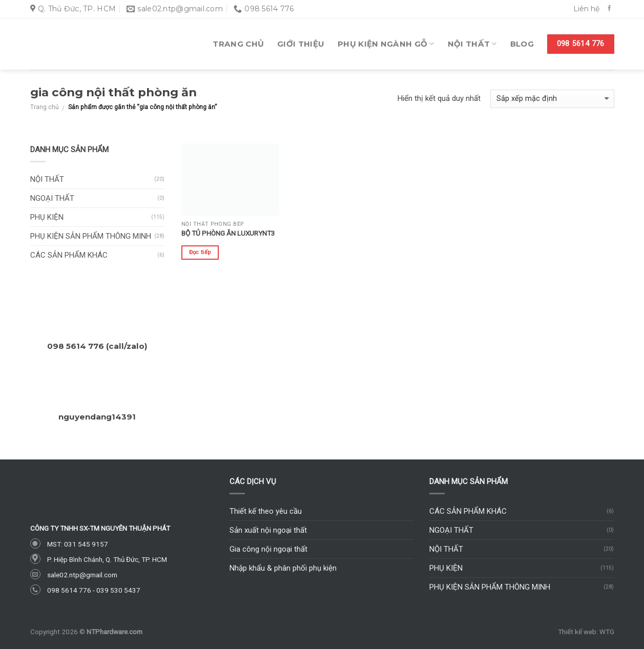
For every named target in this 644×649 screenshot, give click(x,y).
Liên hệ (586, 9)
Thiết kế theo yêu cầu (266, 511)
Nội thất (472, 44)
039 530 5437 (118, 590)
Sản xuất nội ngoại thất (268, 530)
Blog (522, 44)
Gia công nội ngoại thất (268, 549)
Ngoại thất (52, 198)
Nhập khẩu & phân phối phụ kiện (283, 568)
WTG (607, 632)
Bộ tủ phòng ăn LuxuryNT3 (228, 233)
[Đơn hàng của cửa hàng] (552, 99)
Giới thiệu (301, 44)
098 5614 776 (69, 590)
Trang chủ (238, 44)
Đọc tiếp (200, 252)
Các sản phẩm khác (69, 255)
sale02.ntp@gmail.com (82, 575)
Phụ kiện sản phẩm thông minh (91, 236)
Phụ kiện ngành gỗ (386, 44)
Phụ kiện (47, 217)
